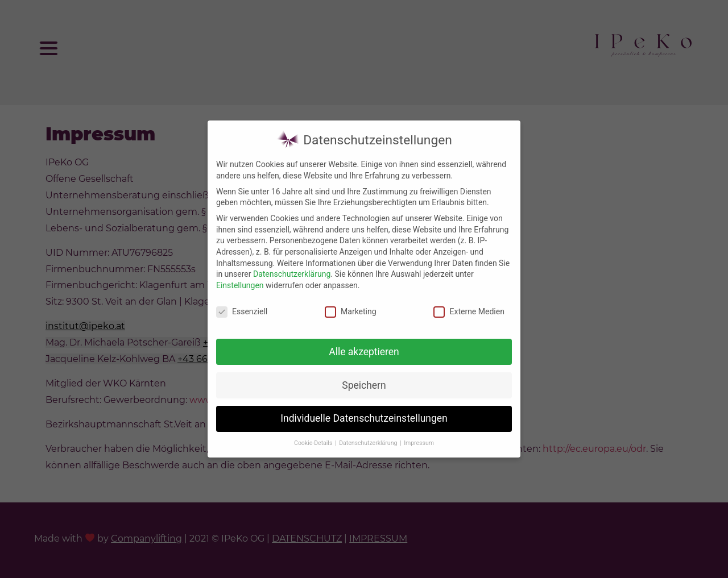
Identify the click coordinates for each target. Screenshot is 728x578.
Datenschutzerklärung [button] (369, 438)
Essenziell (242, 307)
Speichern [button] (364, 381)
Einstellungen (240, 281)
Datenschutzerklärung (292, 269)
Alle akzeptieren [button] (364, 347)
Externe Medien (469, 307)
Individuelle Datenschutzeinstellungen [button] (364, 414)
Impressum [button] (419, 438)
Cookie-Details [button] (314, 438)
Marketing (351, 307)
